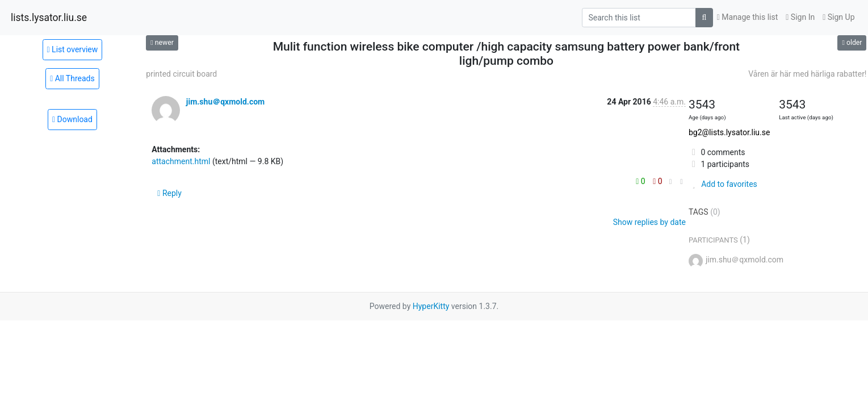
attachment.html (181, 161)
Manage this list (748, 17)
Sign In (800, 17)
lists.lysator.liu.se (49, 18)
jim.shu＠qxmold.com (225, 102)
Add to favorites (723, 184)
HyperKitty (431, 306)
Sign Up (838, 17)
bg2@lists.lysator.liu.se (729, 132)
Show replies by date (649, 222)
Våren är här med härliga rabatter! (807, 74)
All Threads (72, 78)
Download (72, 119)
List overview (73, 49)
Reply (169, 193)
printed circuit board (181, 74)
